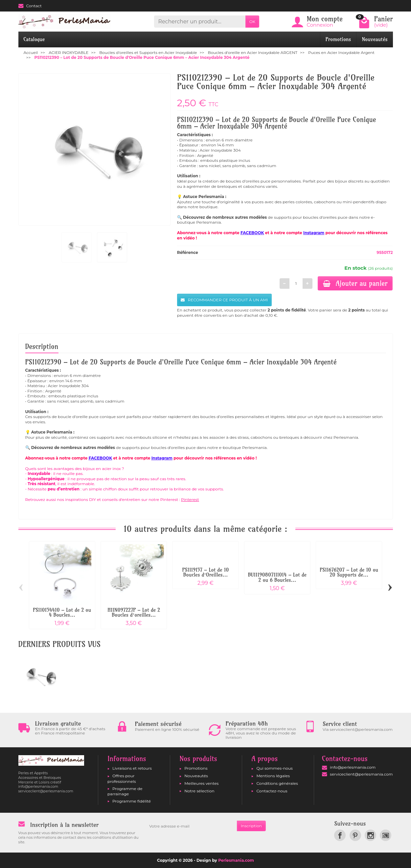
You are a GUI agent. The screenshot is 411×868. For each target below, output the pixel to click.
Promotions (338, 39)
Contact (30, 6)
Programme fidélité (132, 801)
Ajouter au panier (355, 283)
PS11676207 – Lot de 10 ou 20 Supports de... (349, 572)
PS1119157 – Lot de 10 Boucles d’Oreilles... (205, 572)
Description (42, 346)
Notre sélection (199, 791)
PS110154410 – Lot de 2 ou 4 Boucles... (62, 613)
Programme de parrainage (125, 791)
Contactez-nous (272, 791)
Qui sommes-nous (274, 768)
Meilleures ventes (201, 783)
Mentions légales (273, 776)
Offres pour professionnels (122, 778)
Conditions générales (277, 783)
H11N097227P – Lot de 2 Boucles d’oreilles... (134, 613)
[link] (340, 835)
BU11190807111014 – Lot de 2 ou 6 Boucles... (277, 577)
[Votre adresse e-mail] (191, 826)
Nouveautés (375, 39)
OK (252, 22)
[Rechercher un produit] (200, 22)
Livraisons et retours (132, 768)
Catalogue (34, 39)
